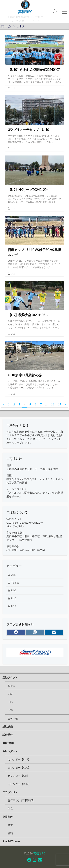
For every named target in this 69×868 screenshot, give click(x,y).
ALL (13, 575)
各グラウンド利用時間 (21, 800)
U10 (13, 88)
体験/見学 (8, 743)
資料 (10, 833)
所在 (10, 809)
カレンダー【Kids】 (19, 784)
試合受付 (8, 735)
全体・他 (13, 718)
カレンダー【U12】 (19, 759)
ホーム (6, 26)
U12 (14, 606)
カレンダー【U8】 (18, 776)
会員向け (8, 817)
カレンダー (9, 751)
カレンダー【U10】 (19, 768)
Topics (15, 583)
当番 (10, 825)
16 (53, 404)
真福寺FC (39, 853)
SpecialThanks (11, 841)
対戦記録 (8, 727)
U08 (14, 590)
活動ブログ (9, 677)
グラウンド (9, 792)
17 (60, 404)
